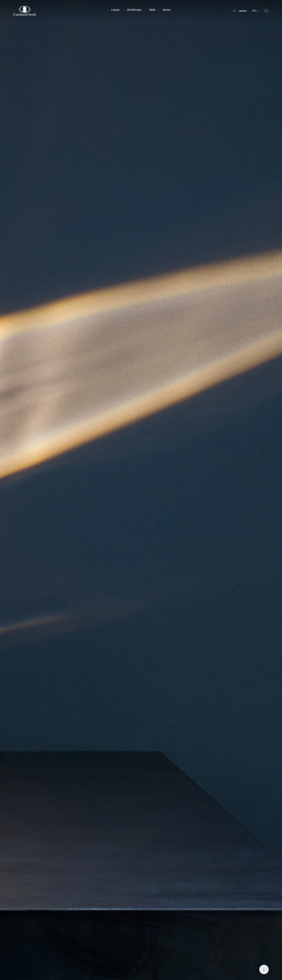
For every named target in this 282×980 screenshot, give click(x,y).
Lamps (240, 11)
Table (152, 10)
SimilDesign (134, 10)
